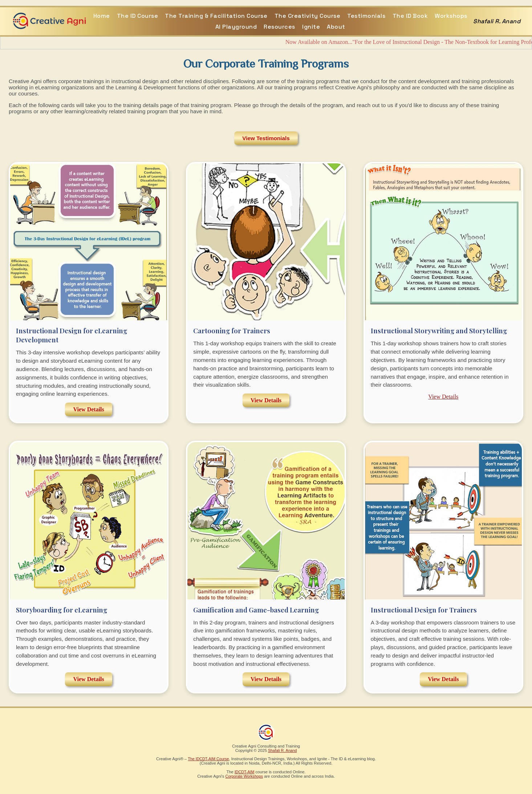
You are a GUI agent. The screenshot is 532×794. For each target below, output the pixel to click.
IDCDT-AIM (244, 772)
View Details (89, 409)
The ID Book (410, 16)
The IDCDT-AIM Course (208, 759)
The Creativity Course (308, 16)
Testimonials (366, 16)
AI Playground (236, 27)
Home (102, 16)
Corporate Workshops (244, 776)
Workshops (451, 16)
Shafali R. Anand (282, 750)
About (336, 27)
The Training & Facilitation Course (216, 16)
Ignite (311, 27)
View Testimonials (266, 138)
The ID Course (138, 16)
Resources (279, 27)
